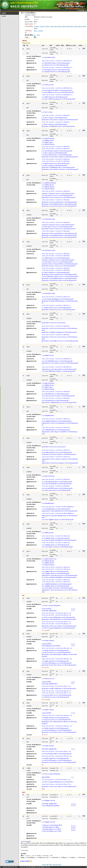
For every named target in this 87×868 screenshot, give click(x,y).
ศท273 (72, 26)
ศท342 (76, 26)
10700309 (36, 26)
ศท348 (36, 28)
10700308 (40, 31)
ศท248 (68, 26)
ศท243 (64, 26)
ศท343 (80, 26)
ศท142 (56, 26)
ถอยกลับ (4, 16)
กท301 (52, 26)
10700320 (42, 26)
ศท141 (36, 31)
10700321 (47, 26)
